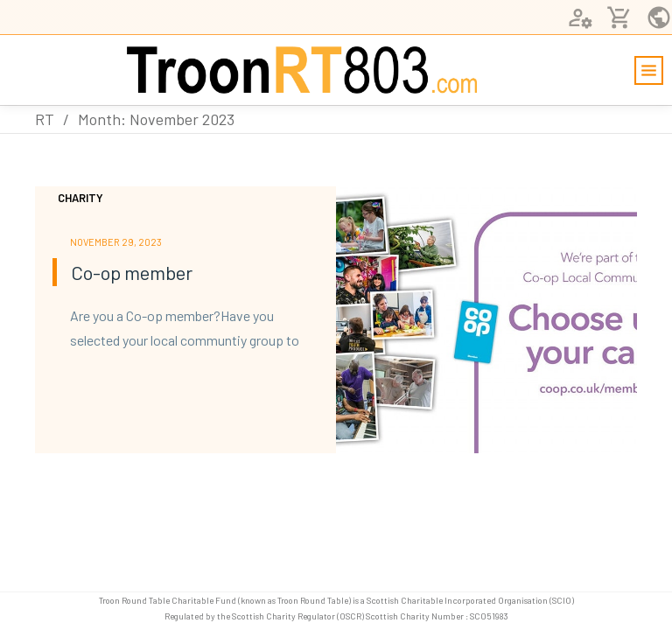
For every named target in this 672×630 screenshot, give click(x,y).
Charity (80, 198)
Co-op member (132, 272)
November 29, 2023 (116, 242)
